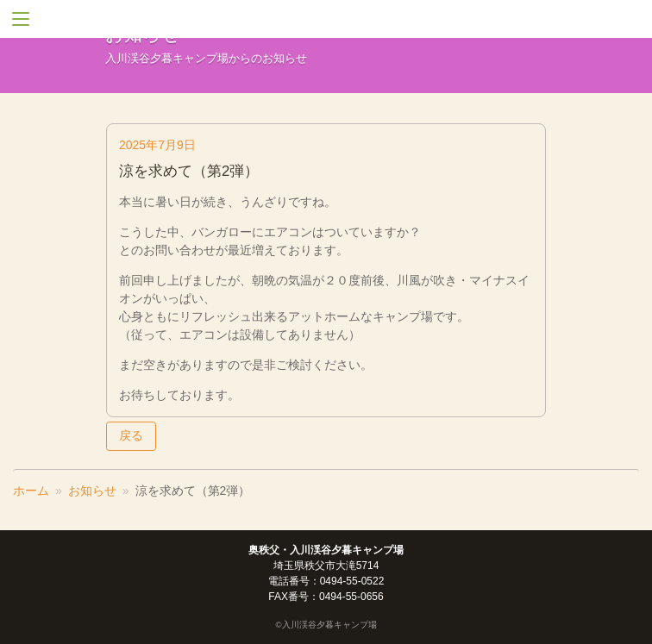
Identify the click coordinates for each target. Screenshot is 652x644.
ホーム (31, 491)
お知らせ (92, 491)
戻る (131, 435)
